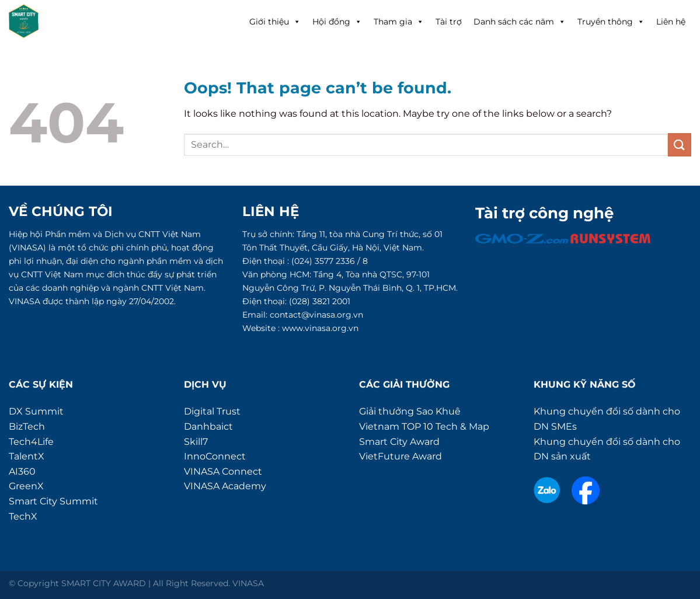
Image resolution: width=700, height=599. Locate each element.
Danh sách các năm (520, 22)
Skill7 (196, 442)
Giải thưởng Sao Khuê (410, 411)
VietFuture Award (401, 456)
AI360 (22, 471)
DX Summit (36, 411)
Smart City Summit (53, 501)
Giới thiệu (275, 22)
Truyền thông (611, 22)
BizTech (27, 426)
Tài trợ (449, 22)
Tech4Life (31, 442)
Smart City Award (399, 442)
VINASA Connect (223, 471)
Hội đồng (337, 22)
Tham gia (399, 22)
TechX (23, 516)
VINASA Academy (225, 486)
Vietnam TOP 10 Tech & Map (424, 426)
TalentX (27, 456)
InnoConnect (215, 456)
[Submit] (680, 144)
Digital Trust (212, 411)
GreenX (26, 486)
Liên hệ (671, 22)
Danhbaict (208, 426)
